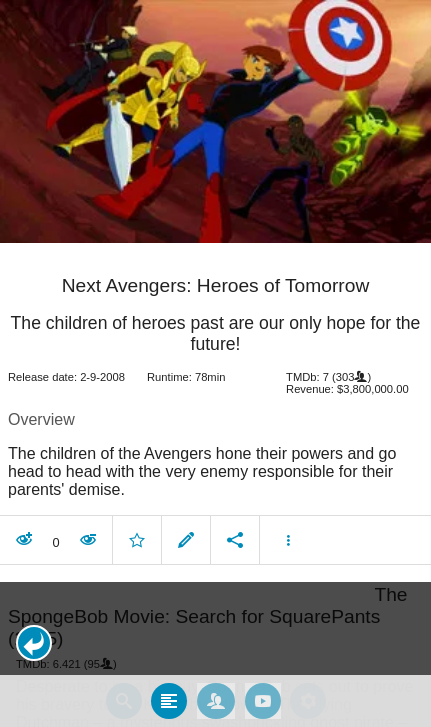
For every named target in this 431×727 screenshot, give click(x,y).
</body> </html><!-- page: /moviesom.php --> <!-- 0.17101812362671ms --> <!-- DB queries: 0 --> (215, 363)
